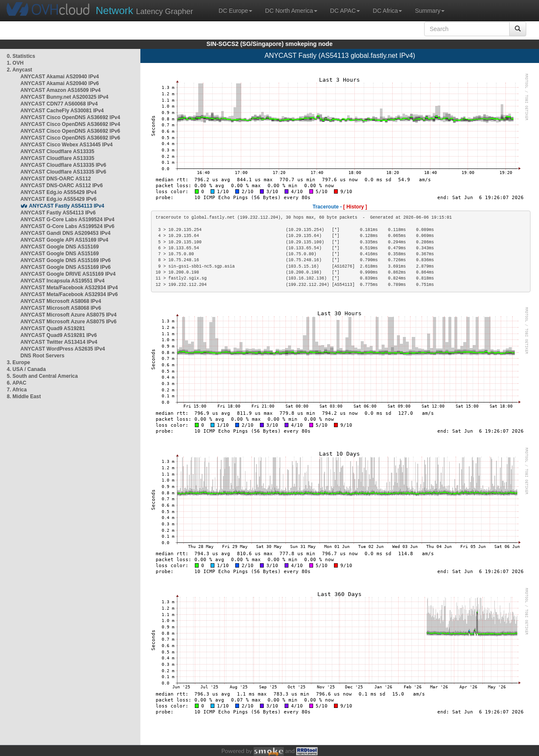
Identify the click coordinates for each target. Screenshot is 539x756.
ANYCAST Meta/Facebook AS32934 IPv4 (69, 288)
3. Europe (19, 362)
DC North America (291, 11)
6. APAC (17, 383)
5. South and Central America (42, 376)
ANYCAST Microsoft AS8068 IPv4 (61, 301)
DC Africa (387, 11)
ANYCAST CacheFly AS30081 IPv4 (62, 111)
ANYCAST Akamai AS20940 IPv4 (60, 77)
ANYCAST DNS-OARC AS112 (56, 179)
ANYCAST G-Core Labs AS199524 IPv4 (67, 220)
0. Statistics (21, 56)
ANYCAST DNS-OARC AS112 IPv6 (62, 185)
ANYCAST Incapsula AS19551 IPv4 (63, 281)
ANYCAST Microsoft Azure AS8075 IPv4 (68, 315)
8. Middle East (24, 397)
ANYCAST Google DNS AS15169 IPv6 (66, 260)
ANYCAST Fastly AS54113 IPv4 (67, 206)
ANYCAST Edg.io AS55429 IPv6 (58, 199)
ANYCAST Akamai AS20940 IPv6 (60, 83)
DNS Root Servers (42, 356)
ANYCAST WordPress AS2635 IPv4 (63, 349)
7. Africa (17, 390)
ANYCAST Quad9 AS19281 (53, 328)
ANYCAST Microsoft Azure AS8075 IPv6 (68, 322)
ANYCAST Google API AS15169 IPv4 (64, 240)
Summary (430, 11)
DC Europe (235, 11)
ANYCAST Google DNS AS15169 (60, 247)
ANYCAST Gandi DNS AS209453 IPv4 (66, 233)
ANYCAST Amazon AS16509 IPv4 (61, 90)
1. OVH (15, 63)
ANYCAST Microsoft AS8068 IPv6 (61, 308)
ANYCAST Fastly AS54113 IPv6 (58, 213)
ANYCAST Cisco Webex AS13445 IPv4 (67, 145)
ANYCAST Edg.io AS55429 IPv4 (58, 192)
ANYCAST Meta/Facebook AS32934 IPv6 (69, 294)
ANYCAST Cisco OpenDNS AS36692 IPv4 (70, 117)
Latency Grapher (144, 10)
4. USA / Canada (26, 369)
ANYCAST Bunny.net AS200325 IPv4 (64, 97)
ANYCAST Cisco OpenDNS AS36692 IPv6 (70, 131)
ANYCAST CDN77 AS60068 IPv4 (59, 104)
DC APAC (345, 11)
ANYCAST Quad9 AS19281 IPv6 (59, 335)
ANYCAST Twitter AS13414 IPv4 (59, 342)
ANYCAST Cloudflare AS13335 (57, 151)
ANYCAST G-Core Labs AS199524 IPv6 (67, 226)
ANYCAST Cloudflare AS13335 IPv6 (63, 165)
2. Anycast (20, 70)
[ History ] (355, 207)
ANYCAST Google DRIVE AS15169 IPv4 (68, 274)
